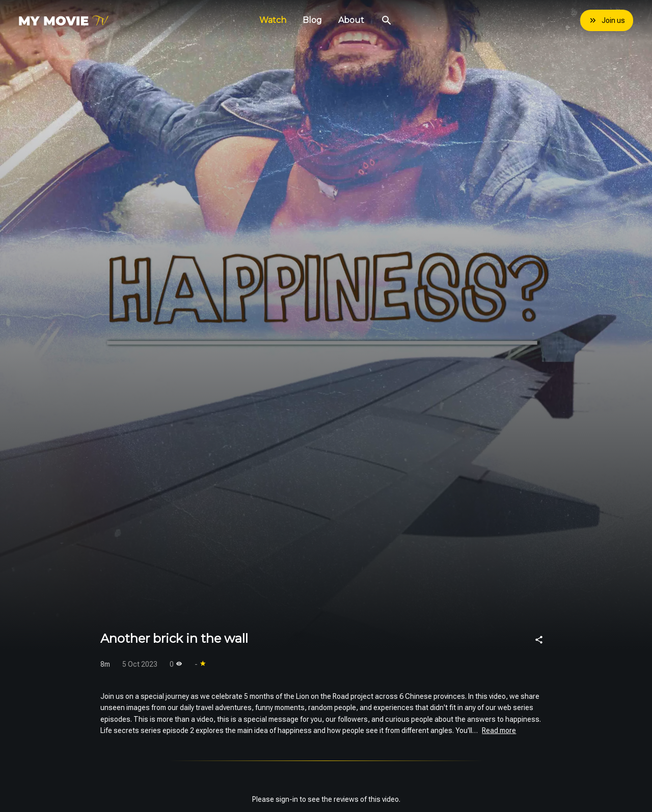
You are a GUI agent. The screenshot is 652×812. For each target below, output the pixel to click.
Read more (499, 730)
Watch (273, 20)
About (351, 20)
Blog (312, 20)
